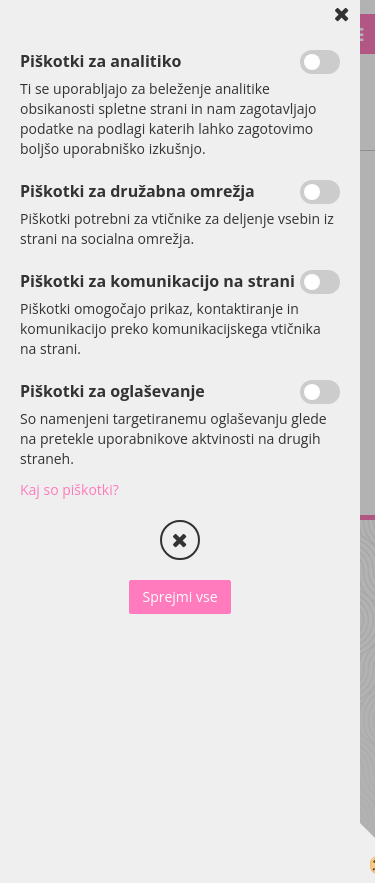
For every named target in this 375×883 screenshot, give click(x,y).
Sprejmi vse (179, 596)
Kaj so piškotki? (69, 489)
